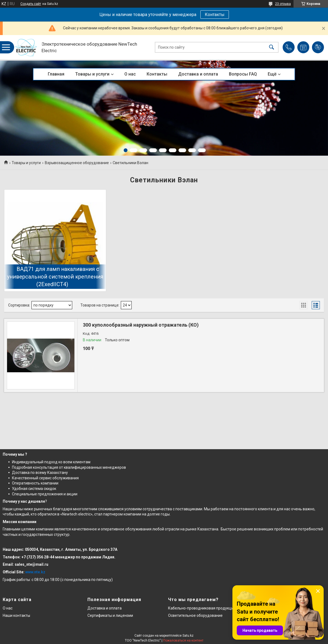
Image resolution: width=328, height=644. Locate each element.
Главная (56, 74)
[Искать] (272, 47)
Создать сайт (31, 4)
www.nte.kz (35, 572)
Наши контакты (16, 615)
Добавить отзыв (318, 47)
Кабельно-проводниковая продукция (202, 608)
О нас (130, 74)
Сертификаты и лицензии (110, 615)
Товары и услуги (92, 74)
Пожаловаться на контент (183, 640)
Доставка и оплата (198, 74)
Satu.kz (188, 636)
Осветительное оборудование (195, 615)
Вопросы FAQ (243, 74)
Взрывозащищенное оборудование (77, 163)
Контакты (215, 15)
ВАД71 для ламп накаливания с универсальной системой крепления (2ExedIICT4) (55, 277)
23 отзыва (283, 4)
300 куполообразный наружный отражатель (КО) (141, 325)
